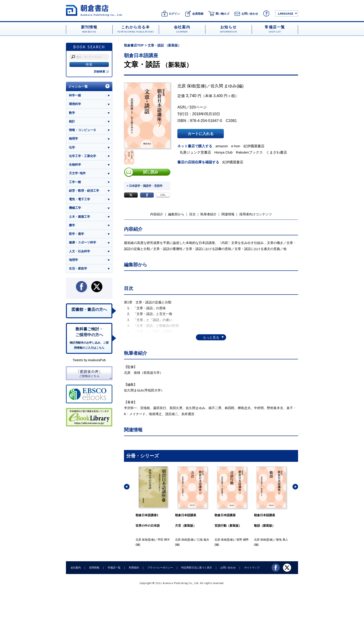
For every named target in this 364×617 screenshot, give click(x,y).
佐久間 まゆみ (224, 86)
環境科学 (75, 104)
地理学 (73, 260)
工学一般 (75, 182)
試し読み (151, 172)
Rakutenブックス (249, 152)
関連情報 (228, 214)
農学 (72, 225)
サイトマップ (252, 568)
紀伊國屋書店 (254, 146)
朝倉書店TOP (134, 45)
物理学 (73, 139)
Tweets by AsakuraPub (89, 360)
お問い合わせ (228, 568)
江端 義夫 (203, 540)
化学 (72, 147)
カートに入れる (201, 134)
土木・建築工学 (80, 217)
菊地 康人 (282, 540)
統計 (72, 121)
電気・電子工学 (80, 199)
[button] (127, 487)
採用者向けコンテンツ (256, 214)
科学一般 (75, 95)
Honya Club (223, 152)
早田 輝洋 (164, 540)
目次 (192, 214)
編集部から (176, 214)
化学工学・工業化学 (83, 156)
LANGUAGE (286, 13)
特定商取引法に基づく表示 (197, 568)
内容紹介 (157, 214)
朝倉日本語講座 (141, 55)
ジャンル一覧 (78, 86)
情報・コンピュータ (83, 130)
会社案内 (76, 568)
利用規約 (134, 568)
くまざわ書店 (276, 152)
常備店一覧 (114, 568)
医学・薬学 (76, 234)
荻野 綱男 (242, 540)
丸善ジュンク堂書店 (195, 152)
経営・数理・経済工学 (84, 191)
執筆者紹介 (208, 214)
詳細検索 (101, 72)
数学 (72, 113)
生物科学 (75, 165)
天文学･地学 (77, 173)
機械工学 (75, 208)
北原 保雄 (186, 86)
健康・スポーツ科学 (83, 242)
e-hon (236, 146)
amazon (222, 146)
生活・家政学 (78, 268)
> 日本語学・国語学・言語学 (145, 186)
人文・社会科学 (80, 251)
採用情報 (94, 568)
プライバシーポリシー (160, 568)
